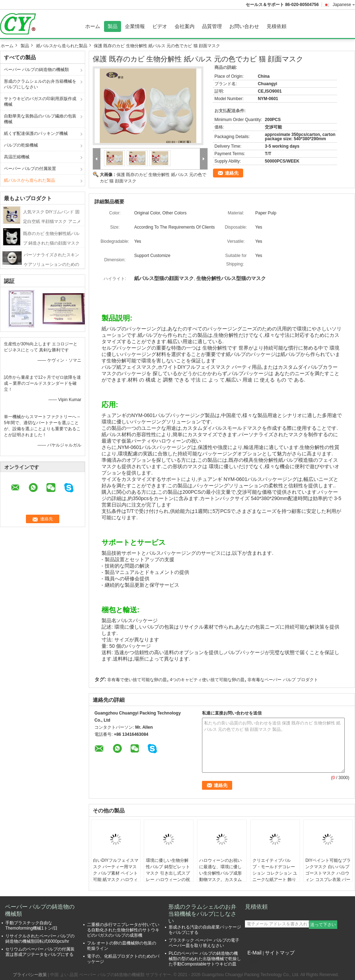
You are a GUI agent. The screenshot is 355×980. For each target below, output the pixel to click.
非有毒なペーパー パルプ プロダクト (283, 680)
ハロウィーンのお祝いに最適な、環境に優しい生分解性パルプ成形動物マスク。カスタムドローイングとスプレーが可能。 (220, 876)
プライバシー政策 (30, 975)
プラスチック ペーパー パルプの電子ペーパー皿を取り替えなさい (204, 943)
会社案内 (185, 26)
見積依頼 (277, 26)
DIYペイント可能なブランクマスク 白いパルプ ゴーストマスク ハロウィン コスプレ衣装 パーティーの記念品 (328, 873)
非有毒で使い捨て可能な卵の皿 (137, 680)
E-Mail (255, 953)
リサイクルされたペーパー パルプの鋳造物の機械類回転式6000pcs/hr (40, 939)
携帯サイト (258, 962)
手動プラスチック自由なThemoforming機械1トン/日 (31, 926)
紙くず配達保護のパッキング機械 (36, 133)
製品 (113, 26)
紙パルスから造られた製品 (62, 46)
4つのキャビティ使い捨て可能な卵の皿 (207, 680)
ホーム (93, 26)
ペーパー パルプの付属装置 (30, 169)
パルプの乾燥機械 (21, 145)
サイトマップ (280, 953)
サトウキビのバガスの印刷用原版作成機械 (40, 102)
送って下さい (323, 925)
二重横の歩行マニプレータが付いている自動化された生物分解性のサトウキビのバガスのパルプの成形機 (123, 930)
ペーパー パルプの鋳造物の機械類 (36, 70)
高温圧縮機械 (17, 157)
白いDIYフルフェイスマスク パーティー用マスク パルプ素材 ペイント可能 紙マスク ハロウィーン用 (116, 873)
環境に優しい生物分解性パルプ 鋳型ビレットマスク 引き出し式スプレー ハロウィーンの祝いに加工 (168, 873)
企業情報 (135, 26)
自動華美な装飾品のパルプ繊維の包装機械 (40, 119)
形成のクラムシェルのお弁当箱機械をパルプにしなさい (40, 84)
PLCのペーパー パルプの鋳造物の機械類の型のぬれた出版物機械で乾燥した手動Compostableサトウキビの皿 (205, 959)
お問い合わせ (244, 26)
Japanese (344, 5)
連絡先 (232, 173)
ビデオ (160, 26)
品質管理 (212, 26)
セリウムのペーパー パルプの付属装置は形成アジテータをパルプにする (40, 952)
